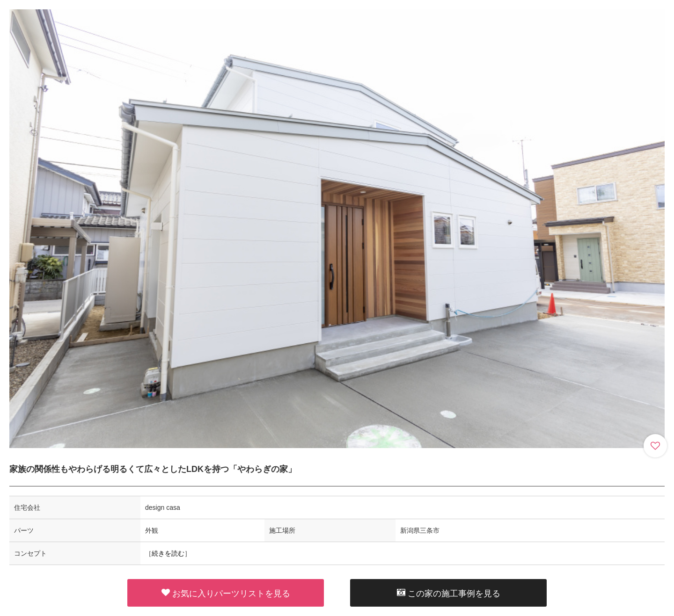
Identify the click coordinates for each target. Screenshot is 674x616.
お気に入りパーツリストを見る (226, 593)
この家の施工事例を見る (449, 593)
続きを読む (168, 553)
